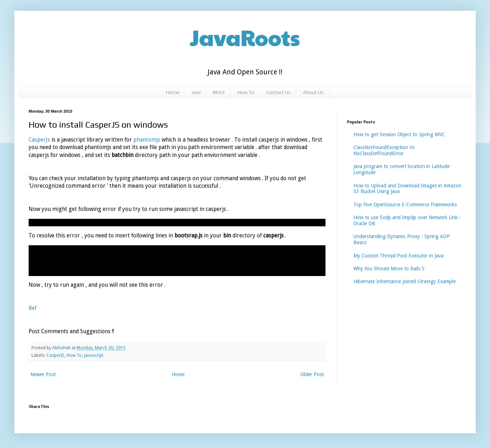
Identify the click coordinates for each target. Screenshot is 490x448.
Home (173, 92)
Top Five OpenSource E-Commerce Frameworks (405, 205)
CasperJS (55, 355)
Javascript (94, 355)
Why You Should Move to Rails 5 (389, 269)
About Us (313, 92)
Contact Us (279, 92)
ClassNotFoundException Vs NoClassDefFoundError (384, 150)
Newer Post (43, 374)
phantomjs (148, 140)
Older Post (312, 374)
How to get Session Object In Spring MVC (399, 134)
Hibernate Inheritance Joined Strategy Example (405, 281)
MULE (219, 92)
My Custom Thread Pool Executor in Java (398, 256)
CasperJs (40, 140)
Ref (33, 308)
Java (196, 92)
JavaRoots (245, 37)
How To (246, 92)
